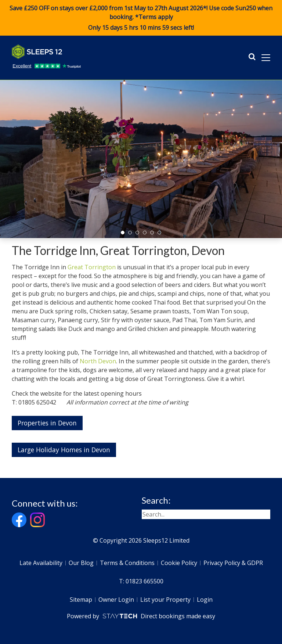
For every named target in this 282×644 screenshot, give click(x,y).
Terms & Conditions (127, 563)
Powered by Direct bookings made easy (141, 616)
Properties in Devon (47, 423)
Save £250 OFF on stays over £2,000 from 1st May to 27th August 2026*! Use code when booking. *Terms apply (141, 18)
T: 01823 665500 (141, 581)
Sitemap (81, 600)
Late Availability (41, 563)
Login (205, 600)
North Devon (98, 361)
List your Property (165, 600)
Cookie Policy (179, 563)
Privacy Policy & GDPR (233, 563)
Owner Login (116, 600)
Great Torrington (92, 267)
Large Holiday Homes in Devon (64, 450)
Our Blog (81, 563)
